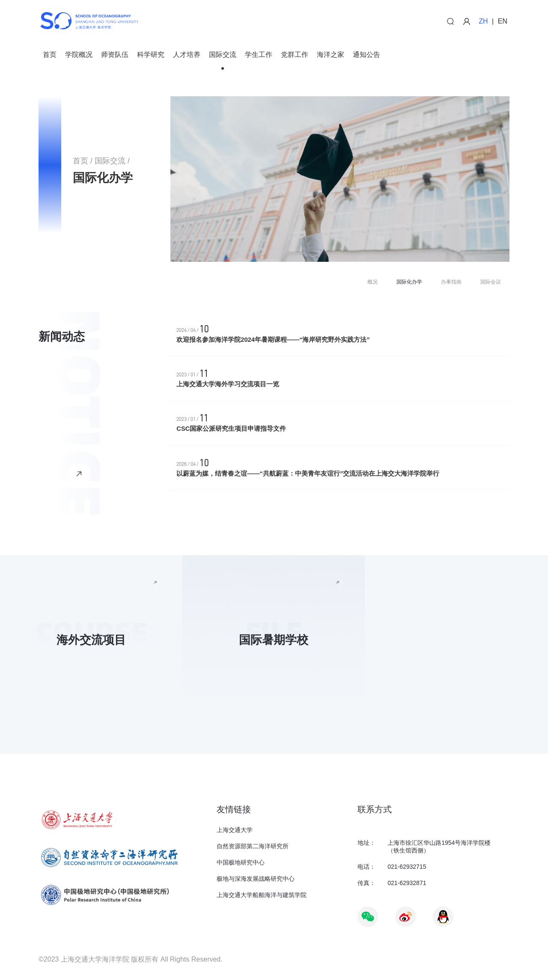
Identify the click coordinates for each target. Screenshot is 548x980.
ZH (483, 21)
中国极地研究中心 (241, 862)
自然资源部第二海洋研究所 (253, 846)
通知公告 (366, 55)
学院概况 (79, 55)
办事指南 (451, 282)
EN (503, 21)
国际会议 (491, 282)
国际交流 (223, 55)
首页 (50, 55)
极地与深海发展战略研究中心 (256, 879)
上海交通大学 (235, 830)
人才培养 (187, 55)
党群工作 (295, 55)
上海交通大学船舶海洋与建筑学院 (262, 895)
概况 (372, 282)
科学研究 (151, 55)
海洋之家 (331, 55)
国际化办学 (409, 282)
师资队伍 (115, 55)
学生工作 (259, 55)
